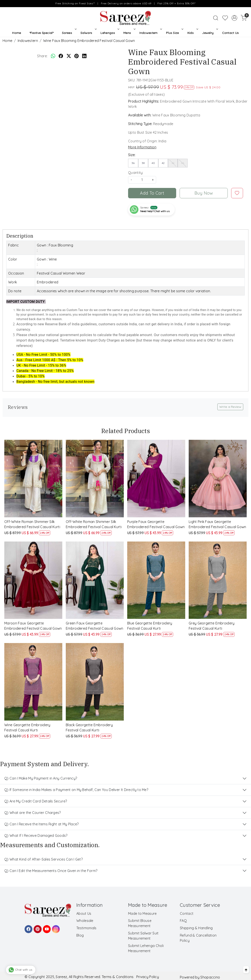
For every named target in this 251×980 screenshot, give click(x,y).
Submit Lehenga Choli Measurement (146, 948)
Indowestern (150, 33)
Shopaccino (210, 977)
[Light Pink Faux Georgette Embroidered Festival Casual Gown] (218, 479)
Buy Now (204, 193)
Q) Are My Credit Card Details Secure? (36, 801)
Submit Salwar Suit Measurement (143, 936)
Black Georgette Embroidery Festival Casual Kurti (89, 727)
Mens (129, 33)
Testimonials (86, 928)
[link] (216, 18)
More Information (142, 147)
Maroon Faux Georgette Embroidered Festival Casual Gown (33, 626)
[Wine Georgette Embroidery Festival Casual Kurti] (33, 682)
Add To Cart (152, 193)
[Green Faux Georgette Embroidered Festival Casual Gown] (95, 580)
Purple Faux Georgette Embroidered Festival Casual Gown (156, 524)
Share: (42, 56)
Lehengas (109, 33)
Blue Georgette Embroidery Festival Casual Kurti (150, 626)
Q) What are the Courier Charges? (33, 813)
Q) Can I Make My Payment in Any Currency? (41, 778)
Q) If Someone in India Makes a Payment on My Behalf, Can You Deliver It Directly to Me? (76, 790)
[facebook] (61, 56)
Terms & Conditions (118, 977)
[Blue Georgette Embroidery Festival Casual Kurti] (156, 580)
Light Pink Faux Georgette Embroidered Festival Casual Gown (217, 524)
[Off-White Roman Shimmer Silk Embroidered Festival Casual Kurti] (33, 479)
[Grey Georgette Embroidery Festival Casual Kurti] (218, 580)
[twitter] (69, 56)
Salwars (88, 33)
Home (16, 33)
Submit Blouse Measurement (140, 923)
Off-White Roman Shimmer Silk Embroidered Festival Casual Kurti (32, 524)
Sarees (69, 33)
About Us (84, 913)
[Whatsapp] (53, 56)
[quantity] (142, 180)
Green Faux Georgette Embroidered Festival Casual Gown (95, 626)
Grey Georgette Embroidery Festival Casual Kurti (212, 626)
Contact (187, 913)
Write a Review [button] (230, 407)
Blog (80, 935)
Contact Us (231, 33)
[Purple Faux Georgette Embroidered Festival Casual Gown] (156, 479)
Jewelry (210, 33)
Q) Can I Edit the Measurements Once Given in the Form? (51, 871)
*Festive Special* (42, 33)
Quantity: (136, 173)
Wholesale (85, 921)
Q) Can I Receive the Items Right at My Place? (42, 824)
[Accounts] (234, 18)
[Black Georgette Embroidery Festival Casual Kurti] (95, 682)
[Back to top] (246, 970)
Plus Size (174, 33)
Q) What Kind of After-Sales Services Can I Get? (43, 859)
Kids (192, 33)
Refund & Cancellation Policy (198, 938)
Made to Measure (142, 913)
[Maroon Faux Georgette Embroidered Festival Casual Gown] (33, 580)
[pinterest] (77, 56)
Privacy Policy (148, 977)
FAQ (183, 921)
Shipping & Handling (196, 928)
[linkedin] (84, 56)
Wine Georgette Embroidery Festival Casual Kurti (27, 727)
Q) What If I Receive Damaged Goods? (36, 835)
